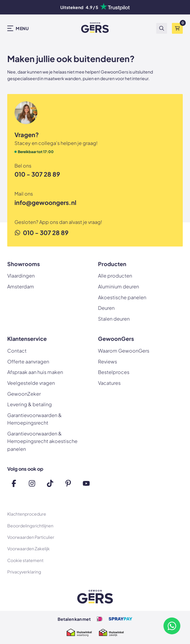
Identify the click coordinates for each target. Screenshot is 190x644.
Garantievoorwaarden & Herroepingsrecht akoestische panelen (42, 441)
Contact (17, 351)
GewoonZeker (24, 394)
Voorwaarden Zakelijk (28, 548)
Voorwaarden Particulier (31, 537)
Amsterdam (21, 286)
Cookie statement (25, 560)
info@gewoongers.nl (45, 202)
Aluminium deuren (119, 286)
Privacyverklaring (24, 572)
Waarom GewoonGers (124, 351)
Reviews (108, 361)
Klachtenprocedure (27, 514)
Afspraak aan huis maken (35, 372)
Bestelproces (114, 372)
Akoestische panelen (122, 297)
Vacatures (109, 383)
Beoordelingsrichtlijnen (30, 526)
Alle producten (115, 276)
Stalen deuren (114, 319)
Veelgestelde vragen (31, 383)
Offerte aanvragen (28, 361)
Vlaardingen (21, 276)
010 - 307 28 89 (37, 174)
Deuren (106, 308)
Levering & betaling (30, 404)
